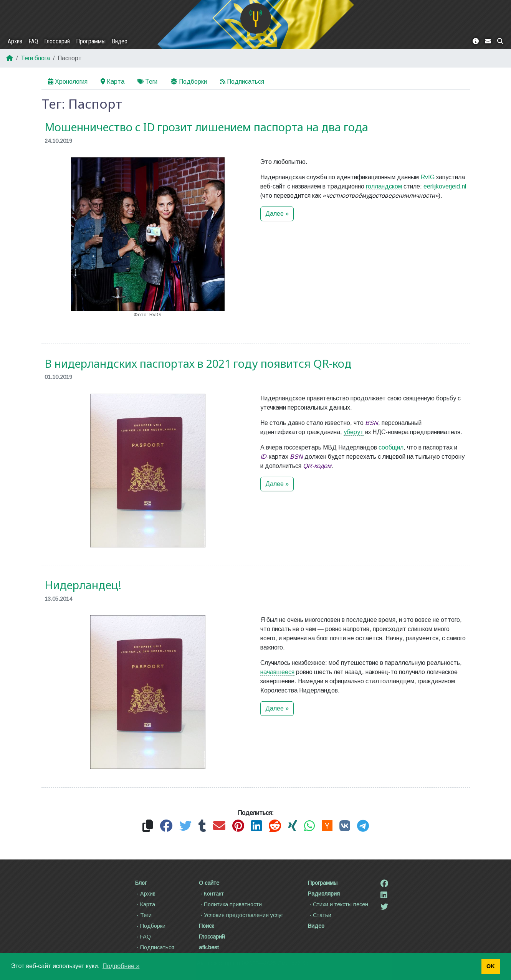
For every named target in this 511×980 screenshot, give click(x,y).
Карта (112, 82)
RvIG (427, 177)
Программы (91, 41)
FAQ (33, 41)
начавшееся (277, 675)
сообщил (391, 450)
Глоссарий (57, 41)
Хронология (68, 82)
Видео (120, 41)
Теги (147, 82)
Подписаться (242, 82)
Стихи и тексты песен (338, 904)
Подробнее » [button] (121, 966)
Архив (15, 41)
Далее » (277, 214)
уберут (354, 435)
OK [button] (491, 966)
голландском (384, 186)
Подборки (189, 82)
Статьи (320, 915)
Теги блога (35, 58)
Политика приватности (230, 904)
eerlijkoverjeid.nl (445, 186)
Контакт (211, 894)
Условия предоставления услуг (241, 915)
